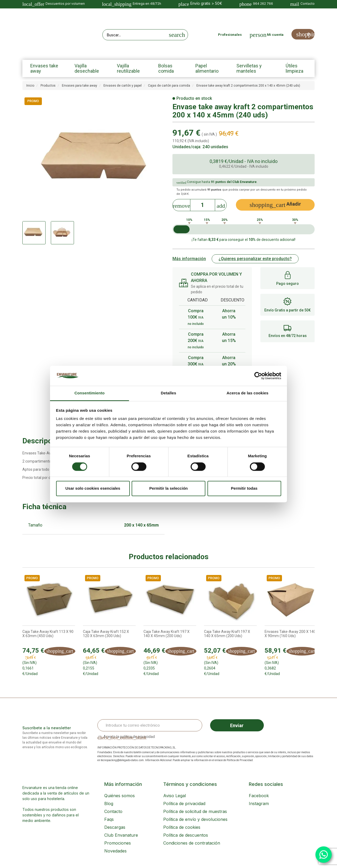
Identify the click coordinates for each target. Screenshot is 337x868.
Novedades (115, 851)
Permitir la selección (168, 488)
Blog (109, 803)
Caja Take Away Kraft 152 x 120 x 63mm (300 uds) (106, 634)
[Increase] (221, 204)
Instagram (259, 803)
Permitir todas (244, 488)
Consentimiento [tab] (90, 393)
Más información (189, 259)
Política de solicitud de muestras (195, 811)
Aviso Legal (175, 796)
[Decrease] (181, 204)
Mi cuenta (275, 35)
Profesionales (230, 35)
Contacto (113, 811)
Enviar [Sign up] (237, 725)
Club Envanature (121, 835)
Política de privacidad (184, 803)
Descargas (115, 827)
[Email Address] (150, 725)
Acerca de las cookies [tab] (248, 393)
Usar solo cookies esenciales (93, 488)
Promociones (118, 843)
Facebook (259, 796)
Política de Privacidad (240, 760)
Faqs (109, 819)
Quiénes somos (120, 796)
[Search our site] (135, 35)
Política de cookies (182, 827)
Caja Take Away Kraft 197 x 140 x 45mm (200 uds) (167, 634)
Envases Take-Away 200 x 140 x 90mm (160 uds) (290, 634)
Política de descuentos (186, 835)
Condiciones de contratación (192, 843)
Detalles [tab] (168, 393)
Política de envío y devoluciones (195, 819)
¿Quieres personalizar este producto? (255, 259)
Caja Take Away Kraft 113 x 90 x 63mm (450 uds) (48, 634)
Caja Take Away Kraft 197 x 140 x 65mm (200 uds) (227, 634)
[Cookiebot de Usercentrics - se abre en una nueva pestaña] (258, 376)
